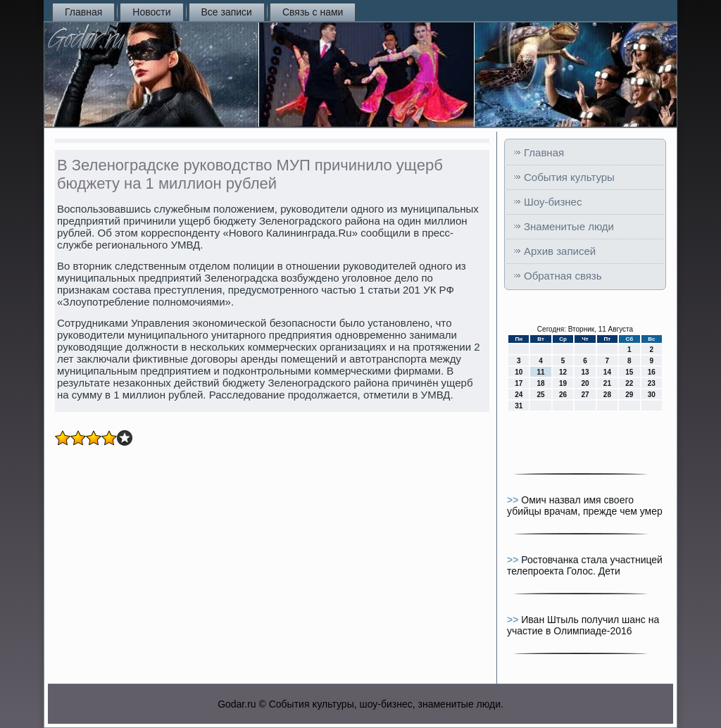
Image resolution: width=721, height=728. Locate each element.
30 (652, 395)
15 (629, 372)
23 (652, 383)
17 (519, 383)
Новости (151, 12)
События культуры (569, 177)
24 (519, 395)
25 (541, 395)
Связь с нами (313, 12)
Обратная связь (563, 276)
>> (514, 500)
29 (629, 395)
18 (541, 383)
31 (519, 406)
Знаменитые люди (569, 226)
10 (519, 372)
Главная (83, 12)
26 (563, 395)
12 (563, 372)
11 (541, 372)
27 (585, 395)
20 (585, 383)
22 (629, 383)
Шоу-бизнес (553, 202)
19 (563, 383)
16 (652, 372)
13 (585, 372)
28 (607, 395)
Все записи (227, 12)
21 (607, 383)
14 (607, 372)
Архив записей (560, 251)
